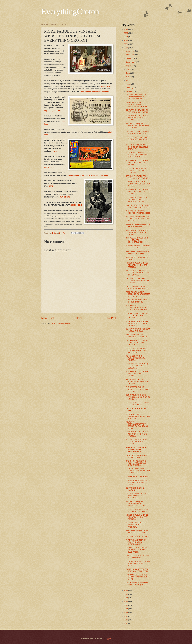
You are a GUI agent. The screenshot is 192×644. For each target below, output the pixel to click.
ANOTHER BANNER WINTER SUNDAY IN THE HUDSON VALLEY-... (137, 219)
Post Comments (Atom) (61, 323)
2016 (126, 601)
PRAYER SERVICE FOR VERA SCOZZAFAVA (138, 247)
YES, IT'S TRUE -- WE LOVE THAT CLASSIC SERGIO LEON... (137, 139)
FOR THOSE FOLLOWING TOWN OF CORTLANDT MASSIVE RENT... (136, 350)
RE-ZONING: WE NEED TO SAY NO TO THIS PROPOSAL (136, 525)
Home (79, 318)
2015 (126, 605)
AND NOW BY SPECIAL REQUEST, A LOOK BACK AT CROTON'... (138, 381)
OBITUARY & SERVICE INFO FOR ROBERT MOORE (137, 132)
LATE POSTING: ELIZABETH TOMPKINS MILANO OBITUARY (137, 342)
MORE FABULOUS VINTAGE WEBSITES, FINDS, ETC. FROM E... (137, 118)
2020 (126, 48)
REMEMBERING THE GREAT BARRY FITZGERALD (137, 532)
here (55, 151)
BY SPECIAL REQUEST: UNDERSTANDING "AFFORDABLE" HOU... (136, 504)
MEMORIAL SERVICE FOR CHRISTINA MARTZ (136, 301)
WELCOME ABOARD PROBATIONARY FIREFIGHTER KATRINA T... (138, 104)
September (130, 62)
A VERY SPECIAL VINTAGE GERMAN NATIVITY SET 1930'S (136, 577)
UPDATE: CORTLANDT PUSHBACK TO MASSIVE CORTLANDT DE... (137, 155)
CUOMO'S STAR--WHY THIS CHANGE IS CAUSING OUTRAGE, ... (137, 170)
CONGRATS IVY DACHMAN (137, 477)
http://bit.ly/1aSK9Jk (52, 111)
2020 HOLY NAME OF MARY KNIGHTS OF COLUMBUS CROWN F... (137, 147)
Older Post (110, 318)
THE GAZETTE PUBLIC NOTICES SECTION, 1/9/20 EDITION (137, 389)
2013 (126, 613)
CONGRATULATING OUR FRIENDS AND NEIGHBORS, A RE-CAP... (138, 397)
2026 (126, 29)
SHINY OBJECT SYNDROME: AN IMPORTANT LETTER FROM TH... (137, 323)
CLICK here (49, 167)
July (128, 69)
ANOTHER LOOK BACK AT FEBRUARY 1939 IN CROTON (136, 442)
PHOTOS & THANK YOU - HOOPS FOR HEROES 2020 (138, 212)
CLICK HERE (65, 197)
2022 (126, 40)
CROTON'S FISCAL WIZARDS (137, 536)
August (129, 66)
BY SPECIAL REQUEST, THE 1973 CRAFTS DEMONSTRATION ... (137, 240)
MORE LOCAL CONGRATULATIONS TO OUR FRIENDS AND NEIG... (138, 308)
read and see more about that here (95, 92)
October (129, 58)
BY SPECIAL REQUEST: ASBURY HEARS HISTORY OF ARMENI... (137, 126)
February (130, 88)
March (129, 84)
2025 (126, 33)
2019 (126, 590)
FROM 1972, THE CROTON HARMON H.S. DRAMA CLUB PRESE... (136, 550)
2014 (126, 609)
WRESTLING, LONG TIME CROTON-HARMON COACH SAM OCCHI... (138, 273)
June (128, 73)
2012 (126, 616)
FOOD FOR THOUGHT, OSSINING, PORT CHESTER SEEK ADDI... (138, 294)
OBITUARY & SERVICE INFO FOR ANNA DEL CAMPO (137, 510)
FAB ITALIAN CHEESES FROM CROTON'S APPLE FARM (138, 570)
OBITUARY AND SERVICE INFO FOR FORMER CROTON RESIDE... (136, 96)
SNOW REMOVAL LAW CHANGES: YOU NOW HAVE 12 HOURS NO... (138, 471)
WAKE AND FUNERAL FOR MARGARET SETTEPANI (136, 336)
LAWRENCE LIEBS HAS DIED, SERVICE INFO (138, 456)
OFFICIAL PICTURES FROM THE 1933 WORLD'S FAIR (137, 177)
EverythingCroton (70, 11)
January (129, 91)
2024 (126, 37)
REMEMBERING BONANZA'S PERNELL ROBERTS (137, 252)
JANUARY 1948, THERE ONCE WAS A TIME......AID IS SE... (138, 206)
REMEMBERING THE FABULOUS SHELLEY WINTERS (135, 358)
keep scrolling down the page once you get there (88, 175)
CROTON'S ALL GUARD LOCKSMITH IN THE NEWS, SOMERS (138, 281)
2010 (126, 624)
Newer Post (48, 318)
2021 (126, 44)
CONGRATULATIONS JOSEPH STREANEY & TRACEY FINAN (138, 482)
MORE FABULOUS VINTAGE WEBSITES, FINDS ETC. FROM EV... (137, 232)
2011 (126, 620)
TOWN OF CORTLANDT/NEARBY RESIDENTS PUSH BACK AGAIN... (137, 425)
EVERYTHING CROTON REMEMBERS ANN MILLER (137, 287)
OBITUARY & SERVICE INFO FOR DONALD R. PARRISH (137, 111)
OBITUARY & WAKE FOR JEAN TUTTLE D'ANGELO (138, 330)
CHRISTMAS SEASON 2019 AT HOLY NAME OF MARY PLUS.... (138, 563)
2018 (126, 594)
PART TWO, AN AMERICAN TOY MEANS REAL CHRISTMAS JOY (136, 542)
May (128, 77)
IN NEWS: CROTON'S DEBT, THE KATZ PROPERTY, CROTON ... (137, 315)
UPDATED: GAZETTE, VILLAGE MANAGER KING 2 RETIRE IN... (138, 416)
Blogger (108, 639)
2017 (126, 598)
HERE (51, 186)
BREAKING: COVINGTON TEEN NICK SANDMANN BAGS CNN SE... (136, 463)
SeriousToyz (106, 86)
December (130, 51)
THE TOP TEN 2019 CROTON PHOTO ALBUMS (137, 557)
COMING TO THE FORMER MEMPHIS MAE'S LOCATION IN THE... (138, 184)
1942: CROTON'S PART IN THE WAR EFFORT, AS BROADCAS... (138, 496)
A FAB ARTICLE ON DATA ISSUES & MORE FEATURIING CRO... (136, 449)
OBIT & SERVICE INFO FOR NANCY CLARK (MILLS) (137, 584)
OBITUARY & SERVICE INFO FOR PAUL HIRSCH (137, 404)
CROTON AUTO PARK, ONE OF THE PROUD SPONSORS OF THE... (137, 199)
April (128, 80)
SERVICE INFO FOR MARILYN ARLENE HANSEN (138, 225)
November (130, 55)
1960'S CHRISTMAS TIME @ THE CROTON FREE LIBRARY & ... (137, 366)
